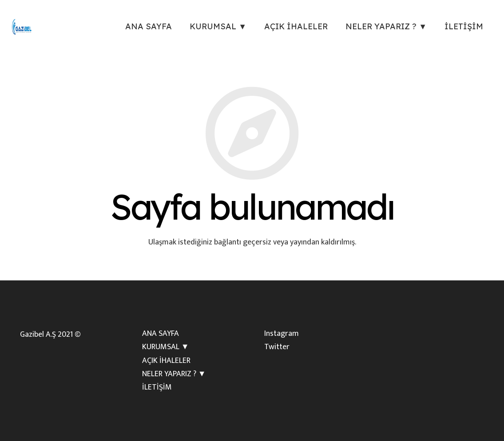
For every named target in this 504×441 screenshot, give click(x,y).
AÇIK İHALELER (166, 361)
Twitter (277, 347)
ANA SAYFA (161, 334)
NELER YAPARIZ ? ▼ (174, 374)
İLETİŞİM (157, 387)
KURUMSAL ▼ (166, 347)
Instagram (282, 334)
